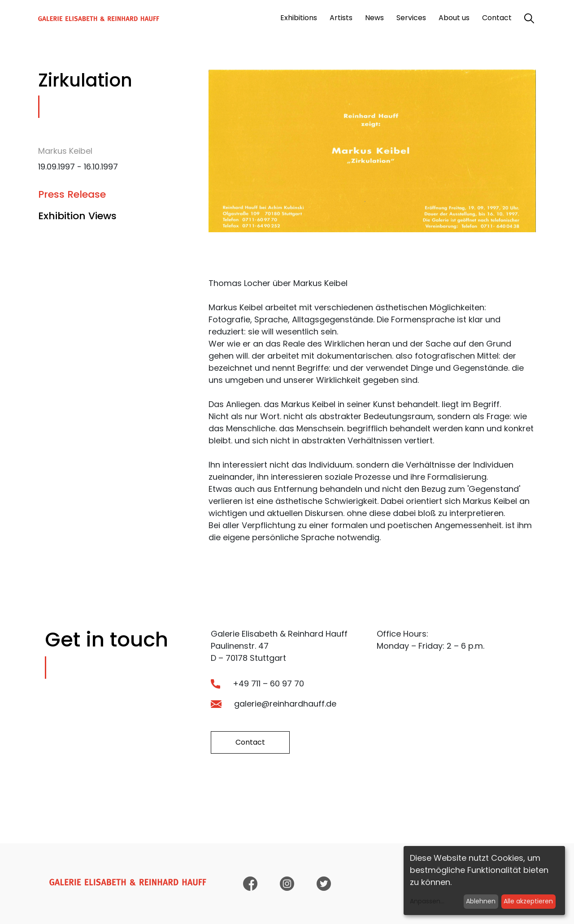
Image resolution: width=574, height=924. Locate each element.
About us (454, 18)
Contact (497, 18)
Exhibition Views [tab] (77, 216)
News (374, 18)
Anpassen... (427, 901)
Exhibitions (299, 18)
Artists (341, 18)
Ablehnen (481, 901)
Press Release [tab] (72, 194)
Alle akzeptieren (528, 901)
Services (411, 18)
